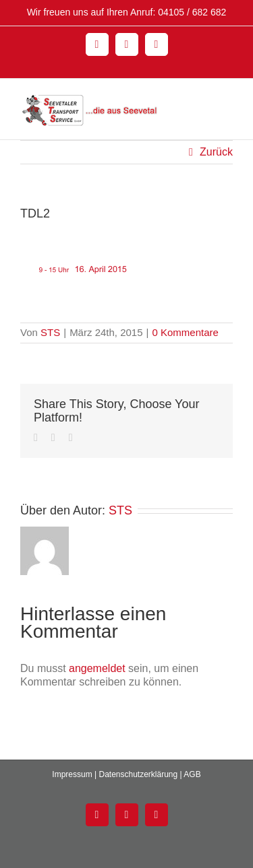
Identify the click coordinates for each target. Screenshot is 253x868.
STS (50, 332)
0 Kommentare (185, 332)
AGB (192, 774)
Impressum (72, 774)
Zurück (216, 152)
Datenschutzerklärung (138, 774)
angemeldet (97, 668)
